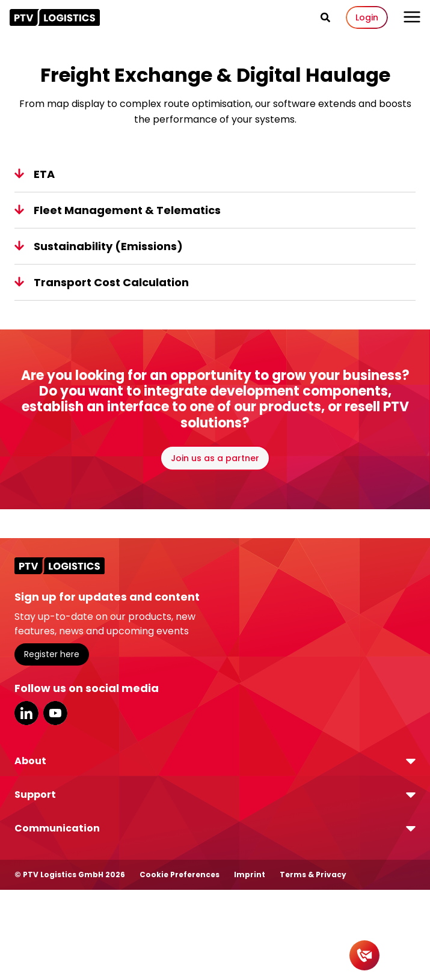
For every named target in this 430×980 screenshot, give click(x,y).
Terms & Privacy (313, 874)
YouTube (55, 713)
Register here (52, 654)
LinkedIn (26, 713)
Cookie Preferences (180, 874)
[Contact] (364, 955)
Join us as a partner (215, 458)
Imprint (250, 874)
